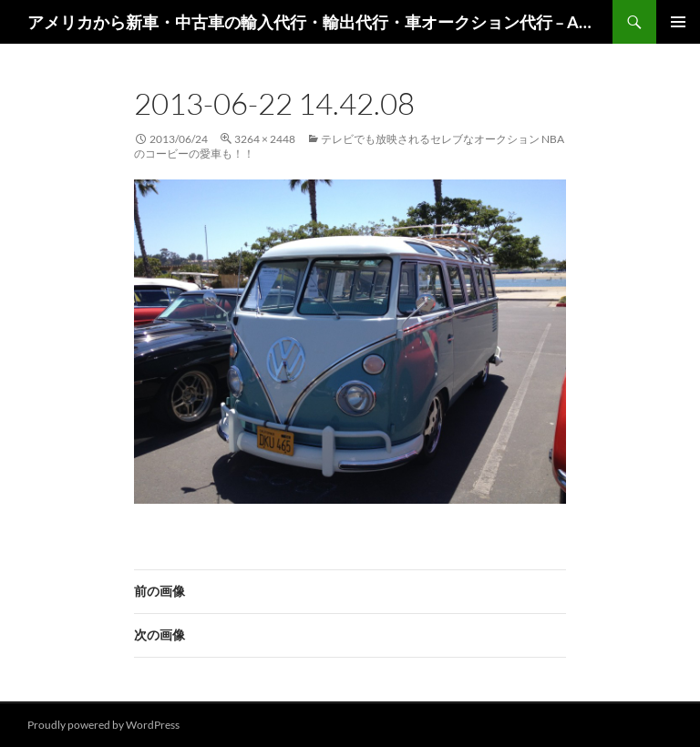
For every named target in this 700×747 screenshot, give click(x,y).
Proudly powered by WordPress (103, 725)
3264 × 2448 (265, 139)
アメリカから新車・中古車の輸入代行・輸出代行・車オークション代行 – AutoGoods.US (311, 22)
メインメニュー (678, 22)
